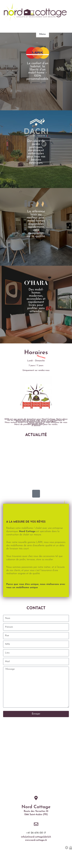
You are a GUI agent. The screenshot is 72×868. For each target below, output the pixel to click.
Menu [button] (43, 34)
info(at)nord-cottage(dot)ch (36, 837)
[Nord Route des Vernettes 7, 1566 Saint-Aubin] (36, 758)
